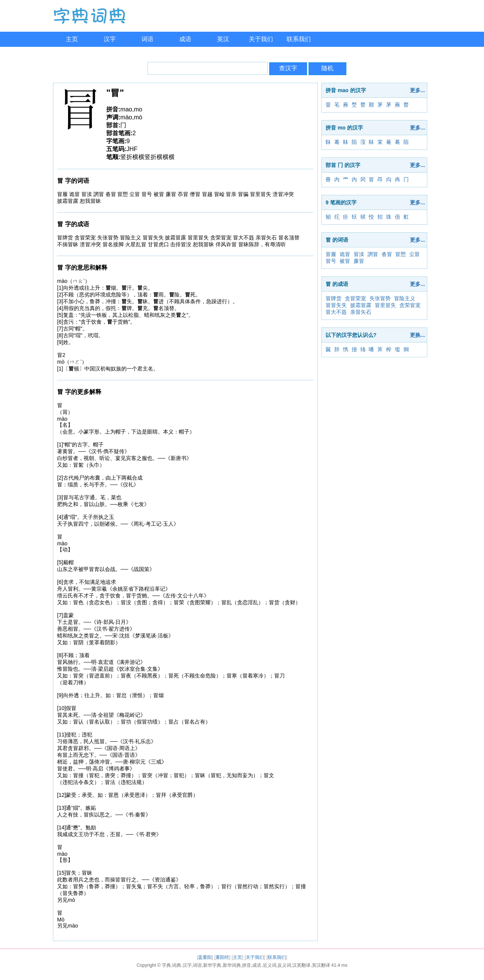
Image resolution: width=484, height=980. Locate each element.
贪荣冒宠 (410, 305)
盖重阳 (205, 957)
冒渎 (359, 254)
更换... (417, 335)
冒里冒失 (385, 305)
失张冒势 (380, 298)
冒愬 (400, 254)
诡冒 (345, 254)
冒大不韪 (336, 312)
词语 (147, 39)
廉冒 (359, 261)
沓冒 (387, 254)
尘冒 (414, 254)
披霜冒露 (361, 305)
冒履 (331, 254)
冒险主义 (405, 298)
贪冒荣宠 (355, 298)
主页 (72, 39)
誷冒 (373, 254)
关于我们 (261, 39)
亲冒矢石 (361, 312)
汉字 (110, 39)
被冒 (345, 261)
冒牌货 (334, 298)
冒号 (331, 261)
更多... (417, 90)
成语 (185, 39)
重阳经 (222, 957)
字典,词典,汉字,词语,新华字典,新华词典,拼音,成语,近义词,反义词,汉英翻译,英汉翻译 (246, 965)
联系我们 (299, 39)
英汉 (223, 39)
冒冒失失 (336, 305)
